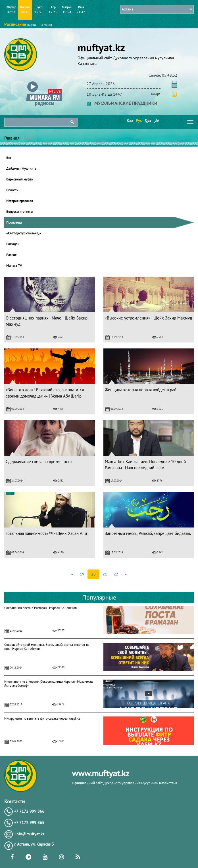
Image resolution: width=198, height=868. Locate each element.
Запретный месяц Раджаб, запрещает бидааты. (148, 533)
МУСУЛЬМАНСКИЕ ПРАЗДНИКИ (122, 103)
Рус (138, 120)
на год (32, 25)
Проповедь (14, 222)
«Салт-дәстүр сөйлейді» (24, 233)
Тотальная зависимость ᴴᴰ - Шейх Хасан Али (46, 533)
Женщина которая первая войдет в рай (141, 390)
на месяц (46, 25)
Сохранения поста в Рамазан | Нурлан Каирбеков (40, 608)
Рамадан (13, 244)
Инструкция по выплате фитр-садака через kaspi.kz (42, 718)
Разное (11, 255)
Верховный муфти (20, 179)
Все (9, 158)
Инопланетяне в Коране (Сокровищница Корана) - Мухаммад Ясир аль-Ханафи (48, 683)
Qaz (148, 120)
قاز (157, 120)
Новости (12, 190)
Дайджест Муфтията (21, 168)
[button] (44, 83)
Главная (12, 138)
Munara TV (14, 265)
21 (105, 574)
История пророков (20, 201)
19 (82, 574)
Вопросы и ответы (19, 212)
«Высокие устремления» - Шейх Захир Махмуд (148, 318)
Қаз (129, 120)
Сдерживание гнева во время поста (39, 462)
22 (116, 574)
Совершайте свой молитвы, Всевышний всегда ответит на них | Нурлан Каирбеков (47, 647)
